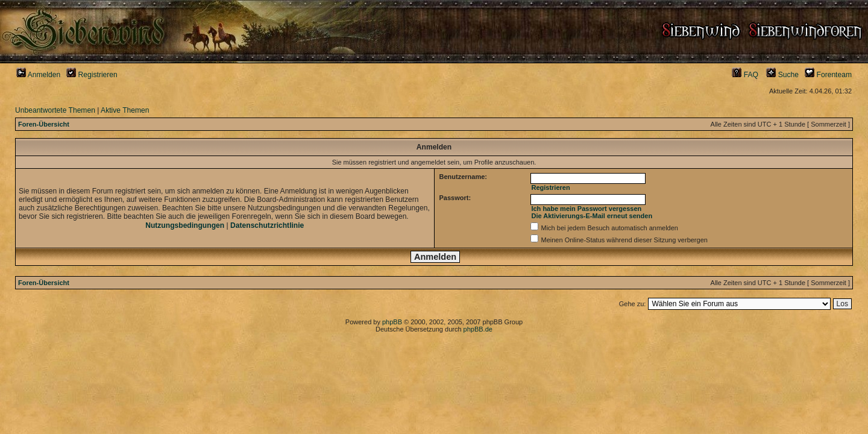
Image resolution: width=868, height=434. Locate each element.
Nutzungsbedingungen (185, 225)
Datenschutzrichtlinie (267, 225)
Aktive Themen (125, 110)
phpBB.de (478, 329)
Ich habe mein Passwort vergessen (586, 209)
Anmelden (38, 75)
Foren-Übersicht (44, 124)
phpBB (392, 322)
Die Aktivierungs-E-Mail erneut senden (592, 216)
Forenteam (828, 75)
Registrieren (92, 75)
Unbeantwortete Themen (55, 110)
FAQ (745, 75)
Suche (782, 75)
